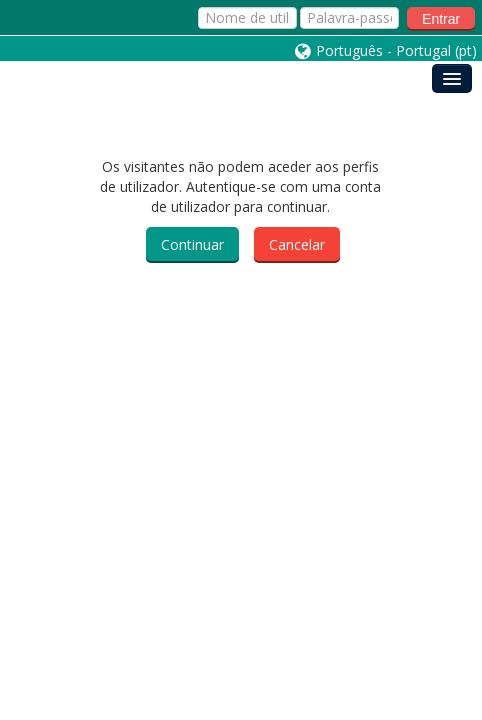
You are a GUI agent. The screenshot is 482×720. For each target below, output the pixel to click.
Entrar (441, 19)
